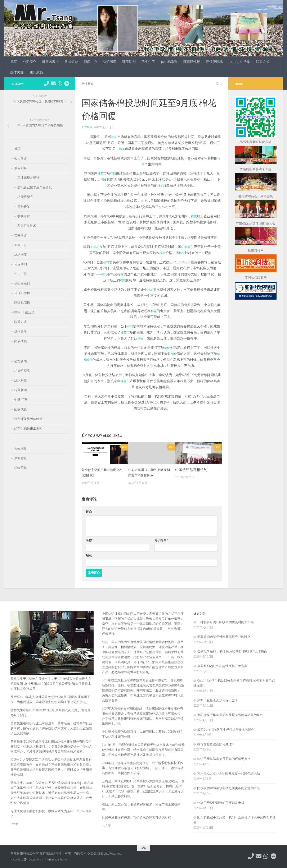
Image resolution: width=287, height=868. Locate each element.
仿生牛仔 (148, 62)
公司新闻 (21, 361)
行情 (113, 173)
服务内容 (49, 62)
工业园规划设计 (28, 178)
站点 (89, 555)
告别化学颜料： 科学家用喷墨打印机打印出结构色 (232, 651)
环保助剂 (129, 62)
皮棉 (107, 179)
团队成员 (36, 72)
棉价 (184, 252)
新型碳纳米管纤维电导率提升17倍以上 (224, 636)
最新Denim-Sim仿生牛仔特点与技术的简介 (226, 729)
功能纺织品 (25, 197)
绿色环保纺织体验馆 (28, 419)
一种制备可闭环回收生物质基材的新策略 (225, 622)
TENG (89, 127)
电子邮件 (161, 540)
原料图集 (21, 458)
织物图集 (21, 468)
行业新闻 (88, 84)
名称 (90, 540)
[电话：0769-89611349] (46, 83)
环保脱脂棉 (214, 62)
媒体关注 (17, 72)
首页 (14, 62)
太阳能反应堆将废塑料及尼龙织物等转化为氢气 (230, 714)
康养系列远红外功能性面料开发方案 (222, 666)
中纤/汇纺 (21, 400)
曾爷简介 (71, 62)
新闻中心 (90, 62)
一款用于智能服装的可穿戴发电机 (221, 802)
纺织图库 (110, 62)
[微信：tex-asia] (60, 83)
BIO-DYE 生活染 (239, 62)
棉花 (116, 136)
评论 (89, 511)
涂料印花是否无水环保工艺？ (218, 700)
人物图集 (21, 449)
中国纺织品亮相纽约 (191, 469)
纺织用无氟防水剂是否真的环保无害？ (224, 758)
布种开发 (24, 206)
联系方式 (263, 62)
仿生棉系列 (169, 62)
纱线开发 (24, 216)
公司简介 (30, 62)
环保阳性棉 (192, 62)
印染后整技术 (27, 226)
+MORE (15, 824)
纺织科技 (21, 380)
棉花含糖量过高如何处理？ (216, 744)
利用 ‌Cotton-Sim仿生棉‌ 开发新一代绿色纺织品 (228, 773)
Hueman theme (58, 859)
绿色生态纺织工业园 (28, 428)
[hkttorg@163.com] (53, 83)
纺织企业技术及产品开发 (35, 187)
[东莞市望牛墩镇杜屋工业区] (67, 83)
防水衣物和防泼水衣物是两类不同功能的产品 (229, 788)
